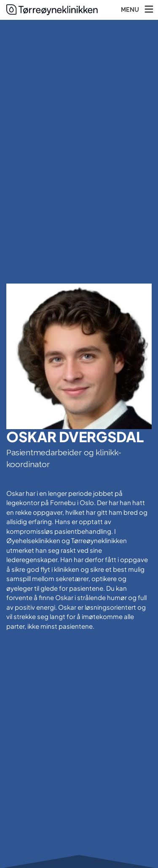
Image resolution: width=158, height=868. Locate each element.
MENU (130, 10)
